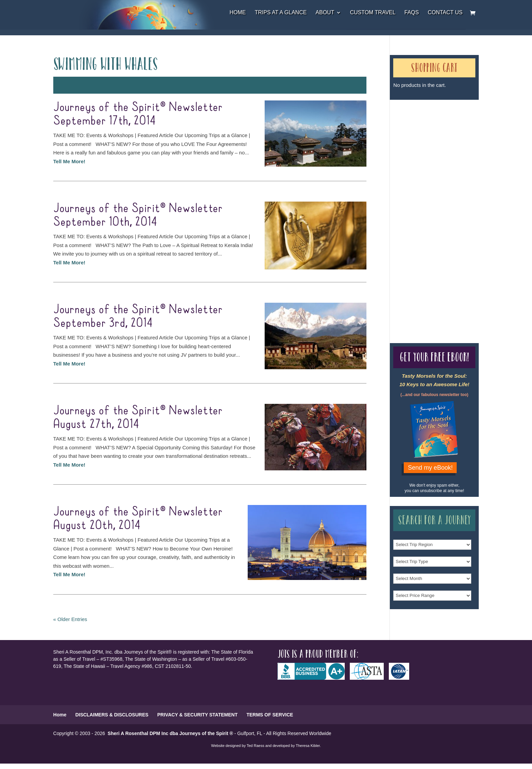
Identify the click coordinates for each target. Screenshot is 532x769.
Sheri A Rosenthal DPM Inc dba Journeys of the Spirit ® (170, 733)
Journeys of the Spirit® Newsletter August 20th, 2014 (138, 519)
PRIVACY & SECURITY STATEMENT (198, 715)
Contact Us (445, 13)
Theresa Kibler (308, 746)
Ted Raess (255, 746)
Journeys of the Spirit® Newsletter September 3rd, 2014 (138, 316)
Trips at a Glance (281, 13)
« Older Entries (70, 619)
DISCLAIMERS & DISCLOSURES (112, 715)
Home (237, 13)
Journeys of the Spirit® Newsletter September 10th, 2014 (138, 215)
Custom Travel (373, 13)
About (325, 13)
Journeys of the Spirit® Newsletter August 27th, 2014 (138, 417)
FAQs (412, 13)
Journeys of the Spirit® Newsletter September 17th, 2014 (138, 114)
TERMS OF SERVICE (270, 715)
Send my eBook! (430, 468)
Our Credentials (408, 209)
